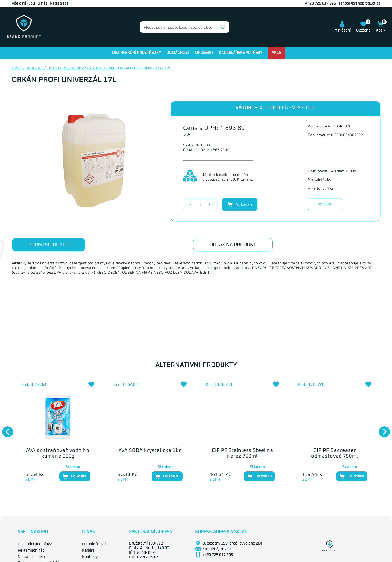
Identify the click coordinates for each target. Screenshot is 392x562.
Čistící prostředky (65, 68)
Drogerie (204, 53)
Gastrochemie (101, 68)
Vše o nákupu (23, 4)
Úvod (17, 68)
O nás (42, 4)
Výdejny (325, 204)
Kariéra (88, 551)
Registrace (59, 4)
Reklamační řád (31, 551)
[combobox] (185, 27)
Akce (276, 53)
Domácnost (178, 53)
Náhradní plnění (31, 557)
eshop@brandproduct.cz (359, 4)
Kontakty (90, 557)
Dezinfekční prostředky (137, 53)
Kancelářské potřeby (241, 53)
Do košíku (240, 204)
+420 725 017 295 (321, 4)
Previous (5, 429)
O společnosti (94, 544)
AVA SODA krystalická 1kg (150, 451)
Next (382, 429)
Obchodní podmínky (35, 544)
